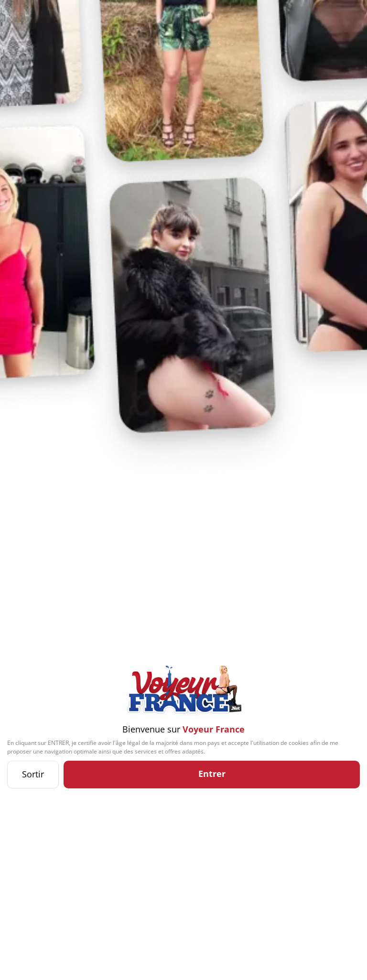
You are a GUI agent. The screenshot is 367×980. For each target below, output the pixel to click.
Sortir (33, 774)
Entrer (212, 774)
